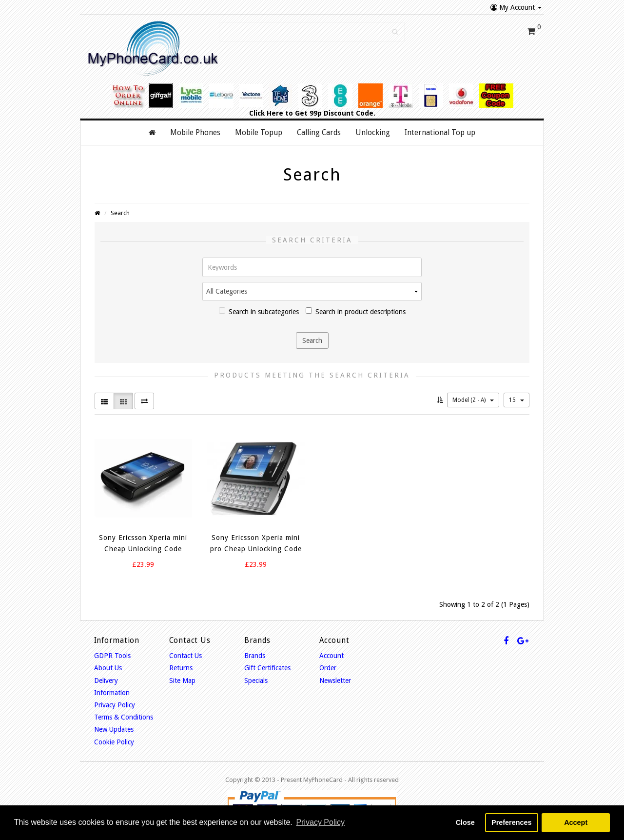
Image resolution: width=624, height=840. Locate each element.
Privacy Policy (115, 705)
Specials (256, 680)
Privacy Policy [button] (320, 822)
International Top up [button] (440, 133)
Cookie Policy (114, 742)
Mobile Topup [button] (259, 133)
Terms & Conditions (124, 717)
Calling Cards (319, 133)
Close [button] (465, 822)
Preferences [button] (511, 822)
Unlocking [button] (373, 133)
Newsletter (335, 680)
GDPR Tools (112, 656)
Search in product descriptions (356, 311)
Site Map (182, 680)
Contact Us (185, 656)
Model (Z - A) (473, 400)
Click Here (266, 113)
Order (328, 668)
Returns (181, 668)
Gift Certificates (267, 668)
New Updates (114, 729)
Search (120, 213)
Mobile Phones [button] (195, 133)
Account (331, 656)
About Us (108, 668)
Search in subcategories (259, 311)
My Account (516, 7)
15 (517, 400)
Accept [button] (576, 822)
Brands (255, 656)
